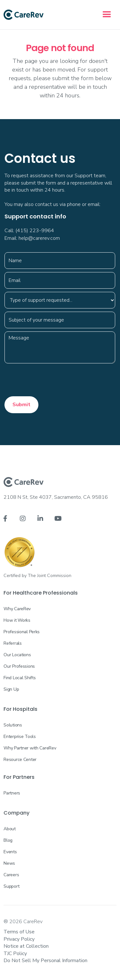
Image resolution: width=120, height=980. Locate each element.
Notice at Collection (26, 946)
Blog (8, 840)
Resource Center (20, 760)
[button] (107, 15)
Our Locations (17, 655)
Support (11, 886)
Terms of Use (19, 932)
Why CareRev (17, 609)
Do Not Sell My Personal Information (45, 961)
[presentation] (53, 379)
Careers (11, 875)
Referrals (12, 643)
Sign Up (11, 689)
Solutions (13, 725)
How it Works (17, 620)
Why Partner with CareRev (30, 748)
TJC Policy (15, 953)
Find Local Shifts (20, 678)
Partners (12, 793)
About (10, 829)
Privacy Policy (19, 939)
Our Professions (19, 666)
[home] (24, 15)
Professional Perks (22, 632)
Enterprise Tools (20, 737)
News (9, 863)
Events (10, 852)
